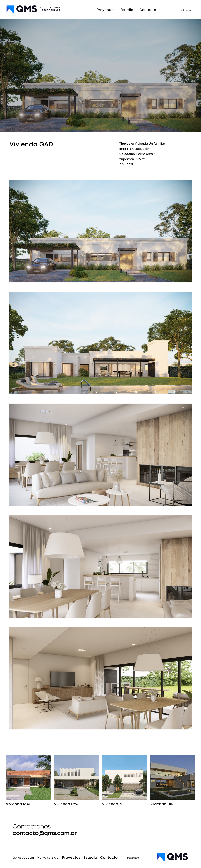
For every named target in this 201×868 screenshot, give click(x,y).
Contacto (148, 10)
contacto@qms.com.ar (45, 833)
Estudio (127, 10)
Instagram (186, 10)
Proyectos (105, 10)
